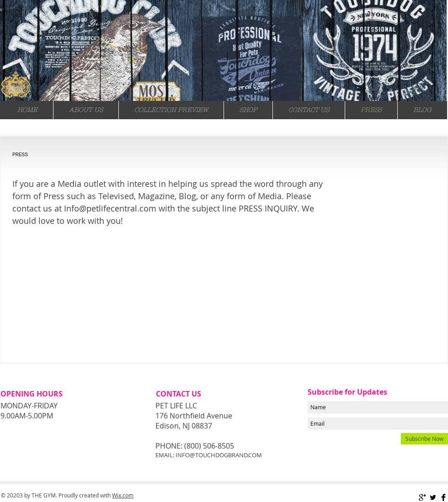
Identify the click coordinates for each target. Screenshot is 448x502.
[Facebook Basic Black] (443, 497)
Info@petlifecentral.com (110, 208)
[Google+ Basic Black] (422, 497)
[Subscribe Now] (424, 439)
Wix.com (123, 495)
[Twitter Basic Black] (433, 497)
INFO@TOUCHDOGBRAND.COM (219, 455)
